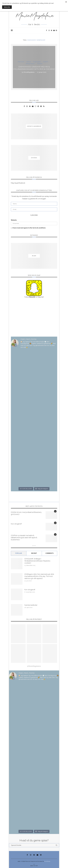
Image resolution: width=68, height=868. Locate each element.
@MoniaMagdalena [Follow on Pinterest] (34, 666)
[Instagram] (49, 30)
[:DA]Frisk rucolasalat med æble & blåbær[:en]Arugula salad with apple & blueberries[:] (24, 538)
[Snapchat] (56, 30)
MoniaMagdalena (29, 72)
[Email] (54, 30)
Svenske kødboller (31, 605)
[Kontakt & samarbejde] (34, 126)
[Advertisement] (34, 317)
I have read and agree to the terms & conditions (29, 228)
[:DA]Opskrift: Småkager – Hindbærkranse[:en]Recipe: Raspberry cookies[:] (37, 561)
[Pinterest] (52, 30)
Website (14, 220)
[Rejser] (34, 256)
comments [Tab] (49, 553)
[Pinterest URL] (18, 634)
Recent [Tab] (34, 553)
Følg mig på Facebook (18, 183)
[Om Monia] (34, 158)
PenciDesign (47, 861)
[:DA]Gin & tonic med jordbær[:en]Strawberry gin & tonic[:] (26, 513)
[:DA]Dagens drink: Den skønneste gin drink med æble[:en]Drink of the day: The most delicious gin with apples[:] (39, 576)
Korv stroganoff (16, 524)
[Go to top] (34, 866)
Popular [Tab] (19, 553)
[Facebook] (47, 30)
